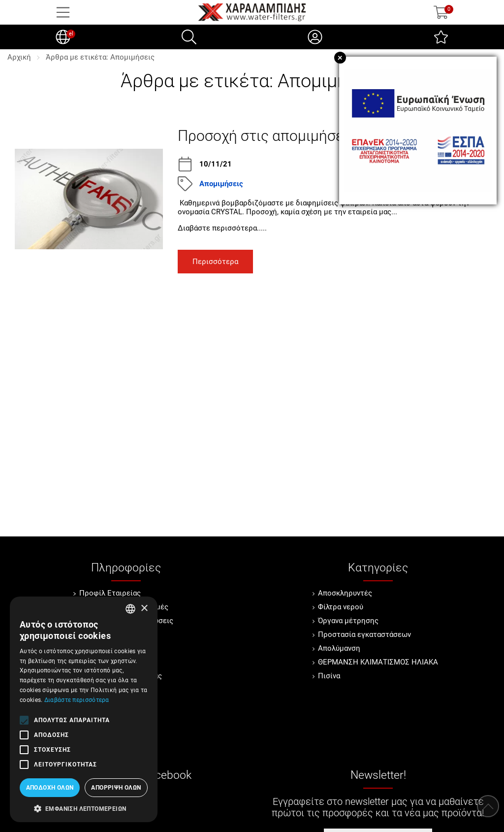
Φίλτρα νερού (341, 607)
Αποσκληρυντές (345, 593)
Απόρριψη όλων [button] (116, 788)
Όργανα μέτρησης (348, 621)
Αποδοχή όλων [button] (50, 788)
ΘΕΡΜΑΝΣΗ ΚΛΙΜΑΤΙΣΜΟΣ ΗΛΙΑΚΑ (378, 662)
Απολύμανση (339, 648)
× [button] (144, 609)
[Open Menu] (63, 12)
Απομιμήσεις (221, 184)
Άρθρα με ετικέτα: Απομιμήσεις (100, 57)
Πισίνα (329, 676)
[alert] (84, 709)
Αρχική (19, 57)
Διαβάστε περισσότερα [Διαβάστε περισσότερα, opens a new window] (77, 700)
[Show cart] (441, 12)
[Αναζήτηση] (189, 37)
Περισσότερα (215, 262)
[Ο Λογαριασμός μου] (315, 37)
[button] (84, 808)
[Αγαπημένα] (441, 37)
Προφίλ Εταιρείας (110, 593)
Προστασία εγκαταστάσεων (364, 634)
